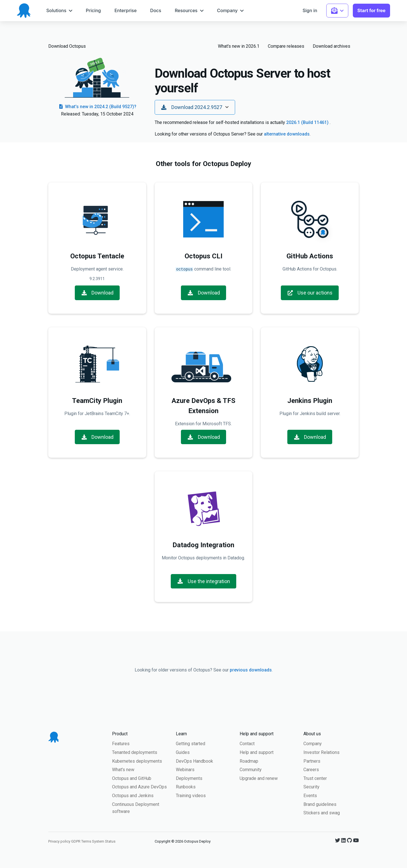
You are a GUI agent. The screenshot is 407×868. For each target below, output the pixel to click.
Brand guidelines (320, 804)
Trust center (315, 778)
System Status (104, 841)
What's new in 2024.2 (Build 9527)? (97, 107)
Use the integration (203, 581)
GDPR (76, 841)
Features (121, 743)
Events (310, 795)
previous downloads (251, 669)
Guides (183, 752)
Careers (311, 769)
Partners (312, 761)
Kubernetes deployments (137, 761)
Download (97, 292)
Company (313, 743)
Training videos (191, 795)
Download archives (331, 46)
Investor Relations (321, 752)
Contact (247, 743)
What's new (123, 769)
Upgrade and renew (259, 778)
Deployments (189, 778)
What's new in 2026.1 (239, 46)
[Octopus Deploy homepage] (24, 11)
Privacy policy (59, 841)
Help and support (257, 752)
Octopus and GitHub (132, 778)
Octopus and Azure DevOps (139, 786)
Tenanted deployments (135, 752)
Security (311, 786)
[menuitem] (59, 11)
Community (251, 769)
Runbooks (186, 786)
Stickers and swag (322, 812)
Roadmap (249, 761)
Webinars (185, 769)
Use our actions (310, 292)
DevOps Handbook (194, 761)
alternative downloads (287, 134)
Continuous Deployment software (136, 807)
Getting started (191, 743)
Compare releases (286, 46)
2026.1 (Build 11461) (308, 122)
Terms (86, 841)
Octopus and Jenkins (133, 795)
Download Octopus (67, 46)
